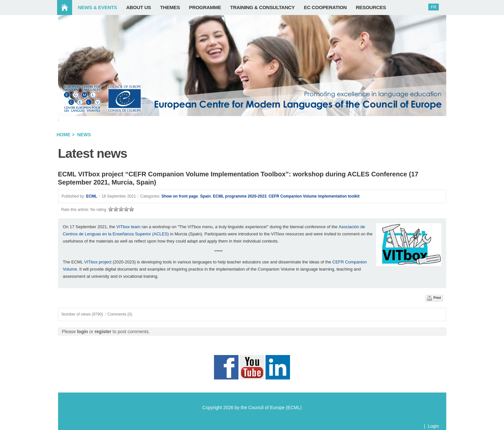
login (82, 332)
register (103, 332)
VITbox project (98, 262)
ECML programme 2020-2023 (240, 196)
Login (433, 426)
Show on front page (180, 196)
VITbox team (129, 227)
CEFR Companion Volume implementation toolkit (314, 196)
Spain (205, 196)
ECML (92, 196)
